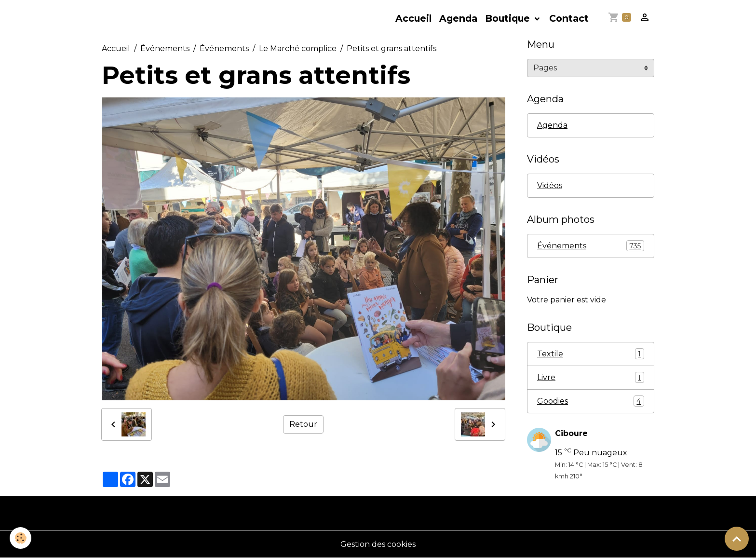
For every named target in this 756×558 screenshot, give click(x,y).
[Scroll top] (737, 539)
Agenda (458, 18)
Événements (165, 48)
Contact (569, 18)
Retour (303, 424)
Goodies (591, 401)
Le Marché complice (298, 48)
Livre (591, 377)
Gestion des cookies (378, 544)
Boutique (509, 18)
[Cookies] (20, 538)
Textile (591, 354)
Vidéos (550, 185)
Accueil (413, 18)
